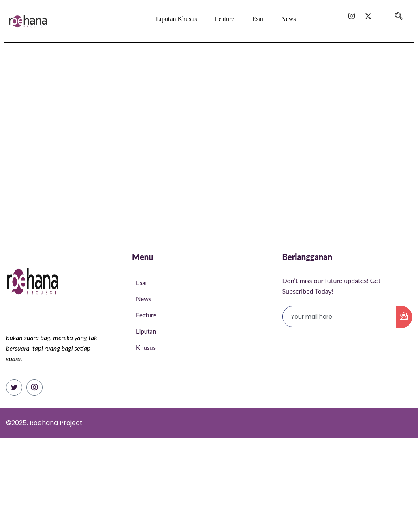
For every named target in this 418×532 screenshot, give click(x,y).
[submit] (404, 317)
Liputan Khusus (177, 19)
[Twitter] (14, 387)
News (288, 19)
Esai (258, 19)
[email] (339, 317)
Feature (225, 19)
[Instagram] (34, 387)
